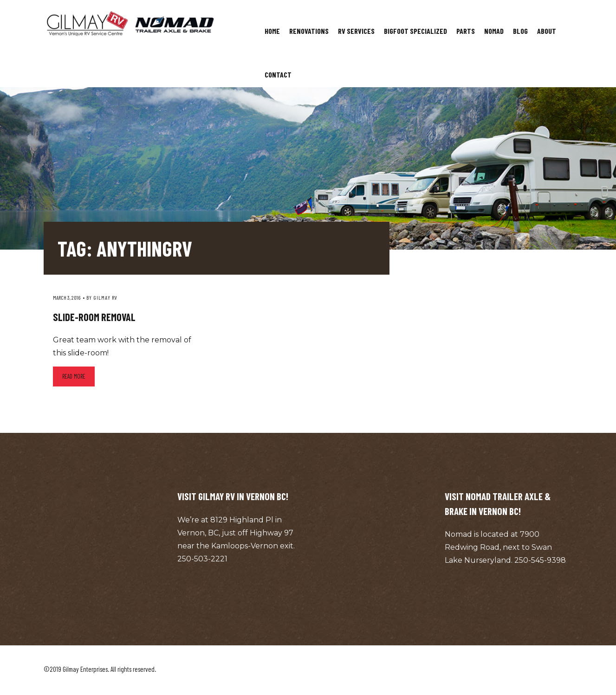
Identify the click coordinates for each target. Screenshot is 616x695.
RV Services (356, 31)
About (547, 31)
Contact (278, 74)
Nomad (494, 31)
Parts (466, 31)
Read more (74, 376)
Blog (520, 31)
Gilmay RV (105, 297)
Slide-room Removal (94, 317)
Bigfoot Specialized (415, 31)
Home (272, 31)
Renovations (309, 31)
